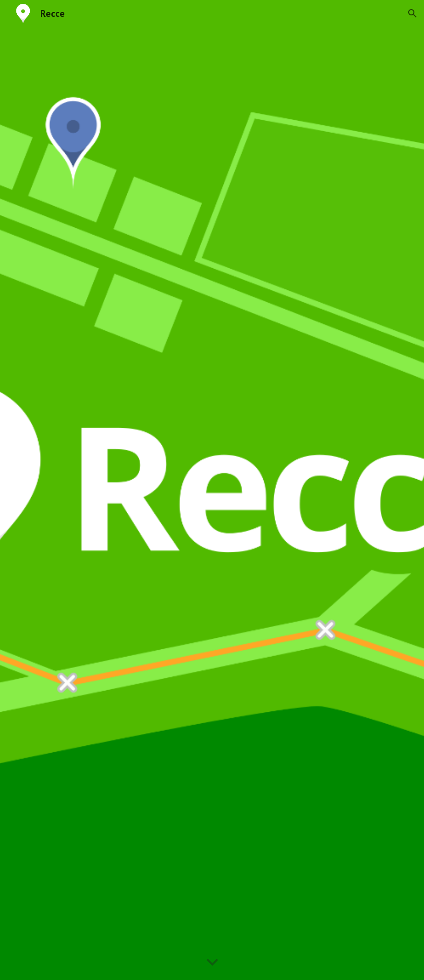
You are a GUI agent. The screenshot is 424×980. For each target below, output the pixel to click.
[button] (412, 13)
